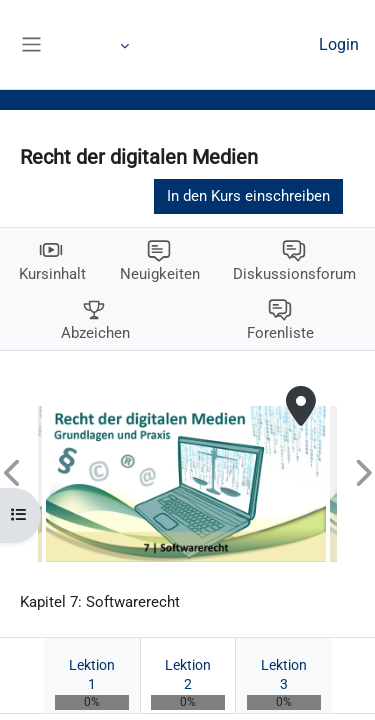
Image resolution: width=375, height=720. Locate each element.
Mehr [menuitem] (102, 45)
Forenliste (280, 333)
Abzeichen (95, 333)
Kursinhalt (52, 274)
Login (339, 44)
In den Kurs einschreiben (248, 196)
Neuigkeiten (160, 274)
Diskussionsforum (294, 274)
